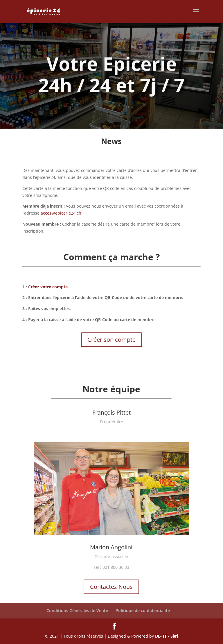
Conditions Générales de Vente (77, 610)
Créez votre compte (48, 287)
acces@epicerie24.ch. (62, 213)
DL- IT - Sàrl (167, 636)
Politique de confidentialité (143, 610)
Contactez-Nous (111, 587)
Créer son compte (111, 340)
